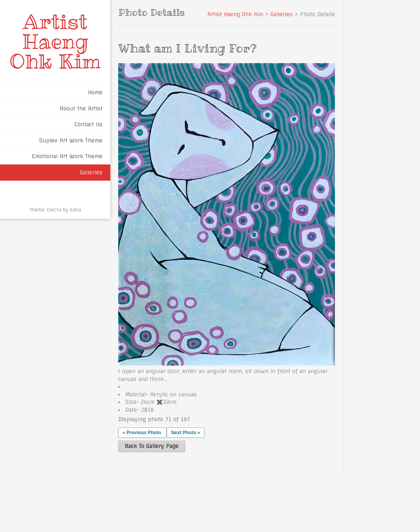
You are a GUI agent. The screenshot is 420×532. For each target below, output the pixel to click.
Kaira (75, 210)
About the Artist (81, 108)
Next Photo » (185, 433)
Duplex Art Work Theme (71, 140)
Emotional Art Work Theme (67, 156)
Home (95, 92)
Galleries (91, 172)
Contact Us (88, 124)
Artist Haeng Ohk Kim (55, 41)
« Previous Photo (142, 433)
